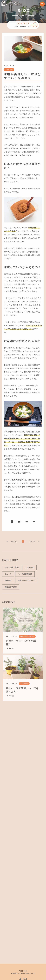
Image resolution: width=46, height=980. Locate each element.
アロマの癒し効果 (12, 568)
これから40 (9, 70)
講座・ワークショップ (27, 581)
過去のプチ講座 (11, 588)
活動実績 (8, 581)
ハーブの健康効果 (25, 575)
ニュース (8, 575)
